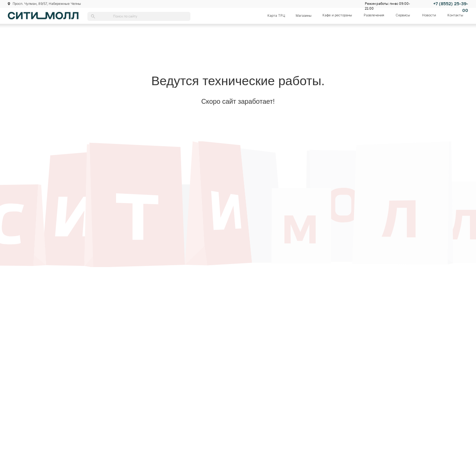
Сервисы (403, 15)
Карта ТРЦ (276, 16)
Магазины (304, 16)
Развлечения (374, 15)
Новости (429, 15)
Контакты (455, 15)
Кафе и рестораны (337, 15)
